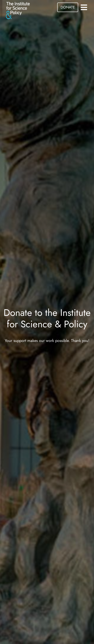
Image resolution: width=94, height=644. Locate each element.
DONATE (68, 7)
